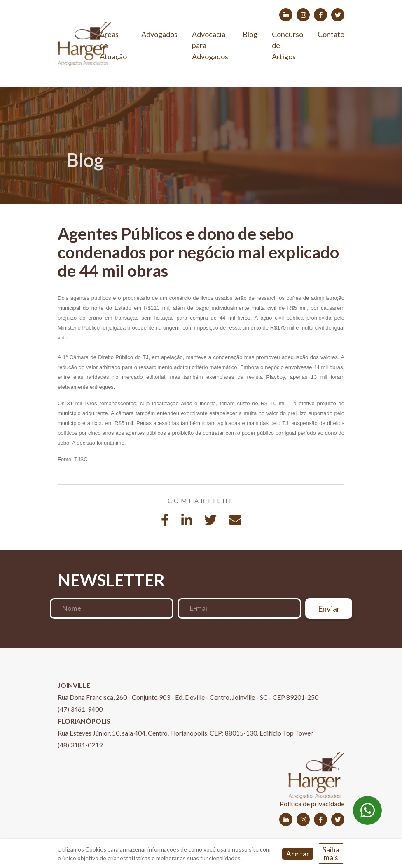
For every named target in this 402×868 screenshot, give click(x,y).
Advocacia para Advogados (210, 45)
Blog (250, 34)
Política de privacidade (312, 804)
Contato (331, 34)
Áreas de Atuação (113, 45)
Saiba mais (331, 854)
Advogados (159, 34)
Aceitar (298, 854)
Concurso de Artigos (287, 45)
